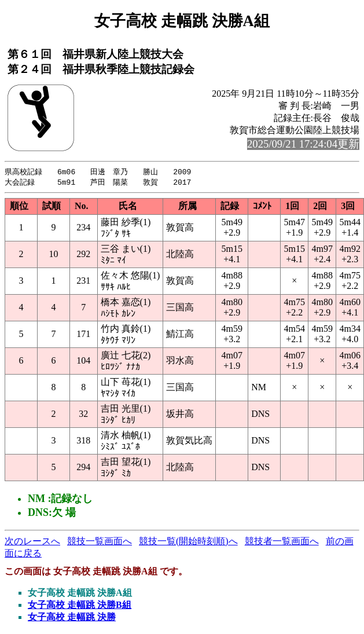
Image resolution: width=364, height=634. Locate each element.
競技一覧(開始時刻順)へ (188, 542)
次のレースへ (32, 542)
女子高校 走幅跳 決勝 (72, 618)
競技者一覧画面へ (282, 542)
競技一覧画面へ (100, 542)
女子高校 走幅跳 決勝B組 (80, 606)
